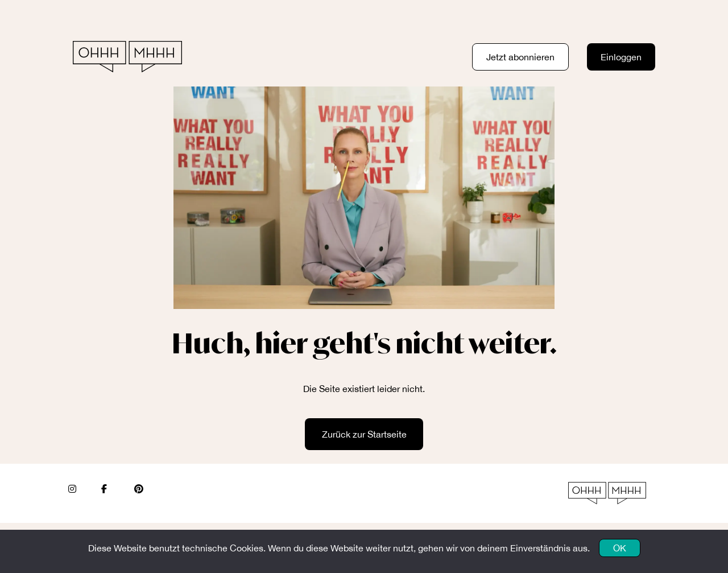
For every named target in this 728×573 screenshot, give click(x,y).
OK (620, 548)
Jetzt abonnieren (520, 57)
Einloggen (621, 57)
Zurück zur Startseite (364, 434)
